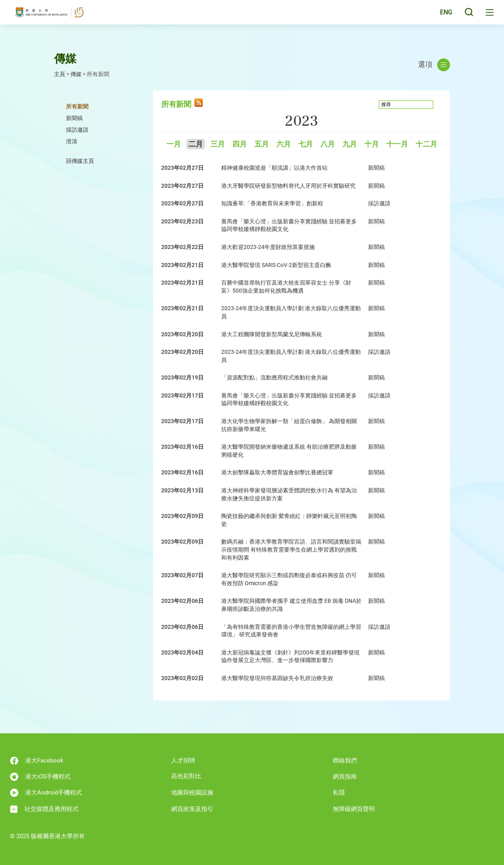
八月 (328, 144)
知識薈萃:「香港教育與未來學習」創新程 (272, 203)
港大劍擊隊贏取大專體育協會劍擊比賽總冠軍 (277, 472)
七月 (306, 144)
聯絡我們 (345, 761)
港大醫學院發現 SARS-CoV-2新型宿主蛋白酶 (276, 265)
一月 (174, 144)
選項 (434, 65)
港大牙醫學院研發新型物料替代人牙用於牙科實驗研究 (288, 186)
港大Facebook (37, 761)
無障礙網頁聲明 (354, 809)
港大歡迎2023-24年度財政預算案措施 (268, 247)
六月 (284, 144)
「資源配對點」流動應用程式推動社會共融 (274, 377)
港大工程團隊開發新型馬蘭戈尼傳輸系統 (272, 334)
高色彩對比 (186, 776)
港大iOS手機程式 (40, 777)
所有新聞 (77, 106)
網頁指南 (345, 777)
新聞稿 (74, 118)
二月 (196, 144)
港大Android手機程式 (46, 793)
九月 (350, 144)
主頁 (60, 74)
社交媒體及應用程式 (44, 809)
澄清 (72, 141)
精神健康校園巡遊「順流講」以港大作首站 (274, 168)
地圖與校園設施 (192, 793)
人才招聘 (183, 761)
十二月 (426, 144)
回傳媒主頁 (80, 161)
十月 (372, 144)
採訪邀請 (77, 130)
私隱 (339, 793)
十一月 (397, 144)
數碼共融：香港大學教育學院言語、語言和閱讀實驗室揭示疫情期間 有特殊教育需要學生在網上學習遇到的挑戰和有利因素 (291, 549)
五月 (262, 144)
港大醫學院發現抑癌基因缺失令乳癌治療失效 (277, 678)
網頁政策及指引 (192, 809)
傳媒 (76, 74)
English (440, 17)
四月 (240, 144)
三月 (218, 144)
